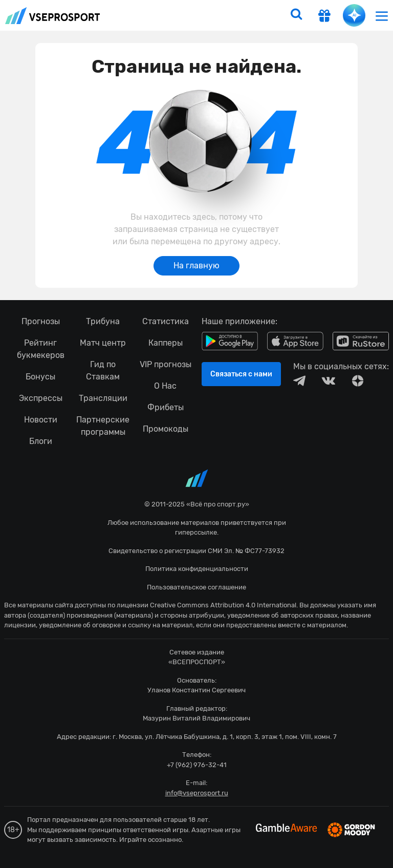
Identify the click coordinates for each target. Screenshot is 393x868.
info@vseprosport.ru (197, 793)
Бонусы (40, 377)
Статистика (166, 321)
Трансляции (103, 398)
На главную (196, 266)
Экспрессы (41, 398)
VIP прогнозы (166, 364)
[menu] (382, 16)
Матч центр (103, 343)
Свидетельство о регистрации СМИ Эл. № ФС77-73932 (196, 551)
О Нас (165, 386)
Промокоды (166, 429)
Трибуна (103, 321)
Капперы (166, 343)
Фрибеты (166, 407)
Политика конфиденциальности (197, 569)
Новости (41, 420)
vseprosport (53, 16)
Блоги (41, 441)
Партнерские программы (103, 426)
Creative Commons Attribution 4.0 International (223, 605)
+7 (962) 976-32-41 (197, 765)
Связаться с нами (241, 374)
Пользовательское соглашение (196, 587)
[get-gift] (324, 17)
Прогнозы (41, 321)
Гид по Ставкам (103, 371)
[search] (296, 15)
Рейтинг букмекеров (41, 349)
